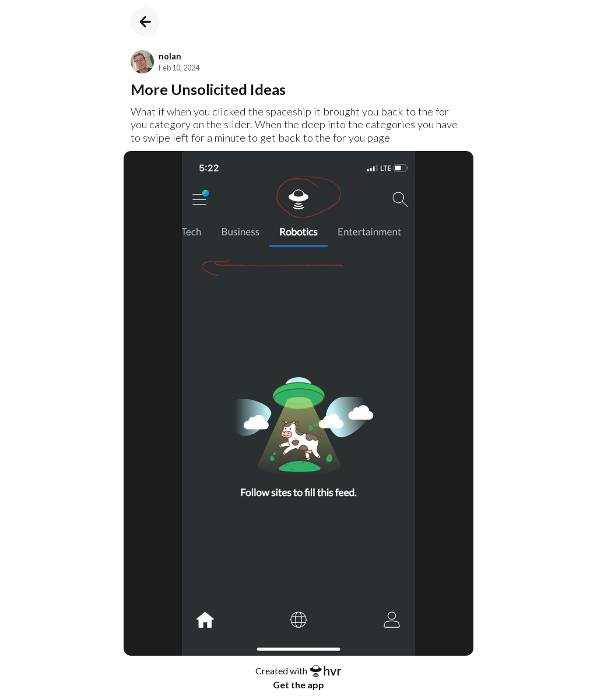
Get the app (298, 685)
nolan (170, 56)
